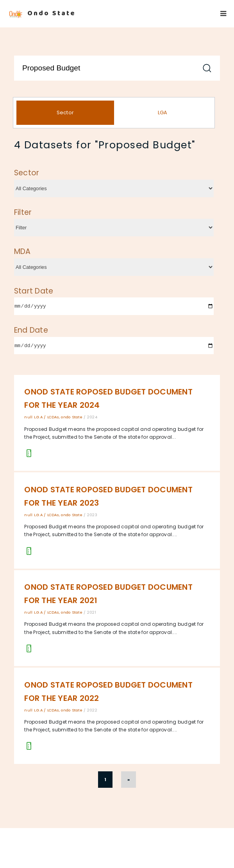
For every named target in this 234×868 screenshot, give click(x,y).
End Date (31, 330)
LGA (163, 113)
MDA (22, 251)
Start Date (34, 291)
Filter (23, 212)
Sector (65, 113)
